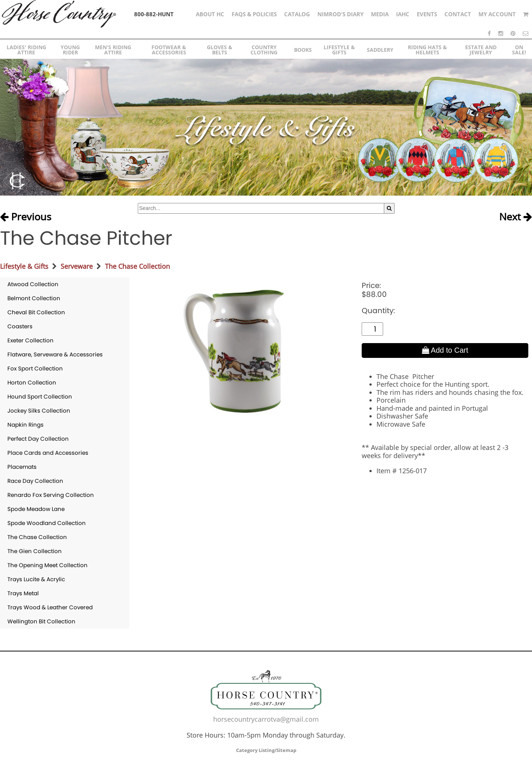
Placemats (22, 467)
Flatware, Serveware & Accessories (55, 354)
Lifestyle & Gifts (24, 266)
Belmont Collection (34, 298)
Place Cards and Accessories (48, 453)
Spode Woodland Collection (47, 523)
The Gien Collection (35, 551)
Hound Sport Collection (40, 397)
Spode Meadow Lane (36, 509)
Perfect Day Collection (38, 439)
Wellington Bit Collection (41, 621)
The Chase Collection (137, 266)
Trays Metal (23, 593)
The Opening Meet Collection (47, 565)
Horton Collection (32, 382)
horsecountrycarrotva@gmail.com (266, 719)
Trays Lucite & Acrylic (36, 579)
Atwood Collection (33, 284)
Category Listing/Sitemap (266, 750)
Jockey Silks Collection (39, 411)
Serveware (77, 266)
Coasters (20, 326)
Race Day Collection (35, 481)
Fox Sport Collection (35, 368)
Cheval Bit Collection (36, 312)
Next (516, 217)
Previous (26, 217)
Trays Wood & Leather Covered (50, 607)
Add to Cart (445, 350)
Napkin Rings (25, 425)
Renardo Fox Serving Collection (51, 495)
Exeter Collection (30, 340)
